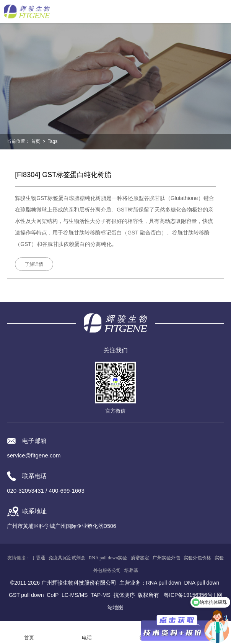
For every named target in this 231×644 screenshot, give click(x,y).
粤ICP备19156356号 (188, 595)
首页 (36, 141)
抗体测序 (124, 595)
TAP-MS (101, 595)
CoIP (53, 595)
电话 (87, 638)
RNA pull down (164, 583)
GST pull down (26, 595)
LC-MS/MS (75, 595)
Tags (53, 141)
